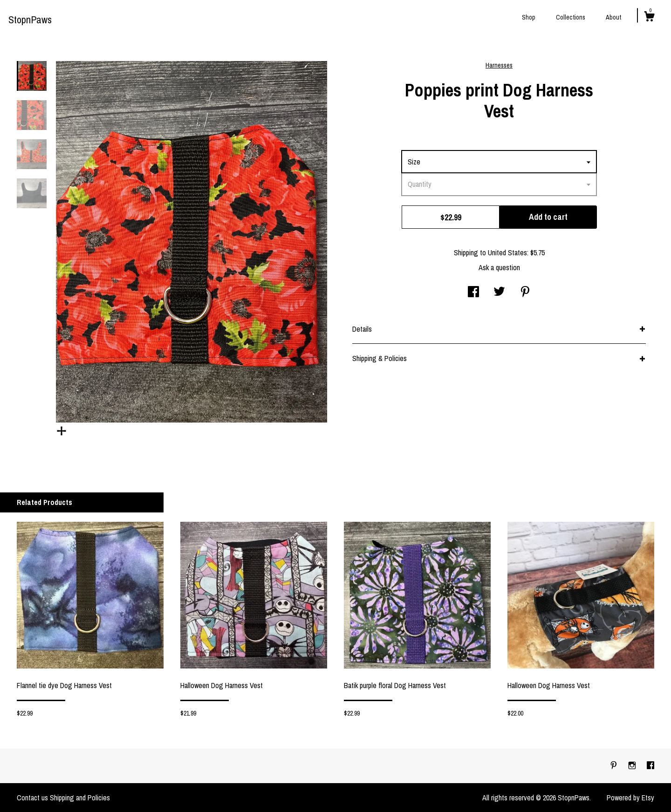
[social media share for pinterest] (525, 293)
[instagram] (633, 765)
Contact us (32, 798)
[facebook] (650, 765)
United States (507, 252)
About (613, 17)
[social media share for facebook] (473, 293)
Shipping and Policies (80, 798)
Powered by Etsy (630, 798)
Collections (571, 17)
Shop (529, 17)
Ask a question (499, 267)
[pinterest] (615, 765)
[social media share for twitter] (499, 293)
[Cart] (649, 18)
